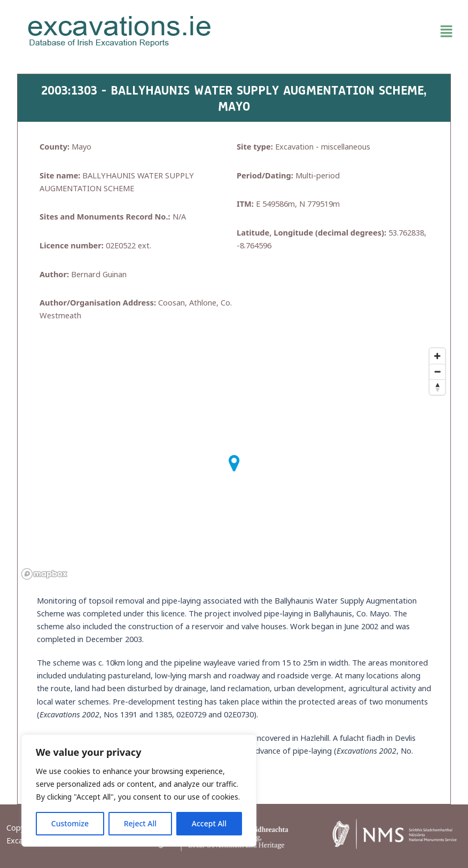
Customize (70, 823)
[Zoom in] (437, 356)
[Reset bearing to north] (437, 387)
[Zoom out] (437, 372)
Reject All (140, 823)
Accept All (209, 823)
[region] (139, 791)
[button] (348, 32)
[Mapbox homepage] (44, 574)
